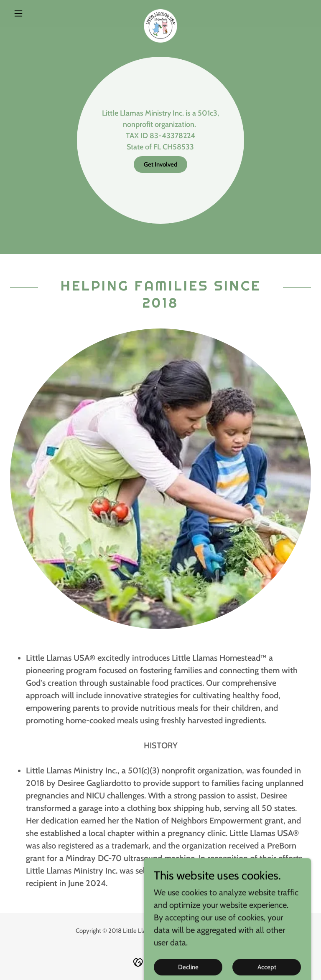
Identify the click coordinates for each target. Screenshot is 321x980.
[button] (33, 13)
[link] (160, 13)
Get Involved (160, 164)
